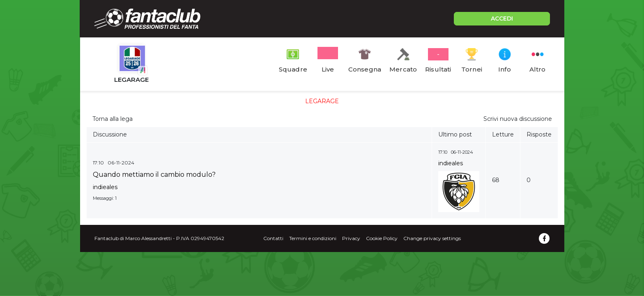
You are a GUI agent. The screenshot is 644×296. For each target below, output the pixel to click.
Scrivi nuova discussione (518, 119)
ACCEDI (502, 18)
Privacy (351, 238)
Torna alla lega (113, 119)
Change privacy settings (432, 238)
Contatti (273, 238)
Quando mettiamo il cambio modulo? (154, 175)
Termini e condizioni (313, 238)
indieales (105, 187)
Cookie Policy (382, 238)
